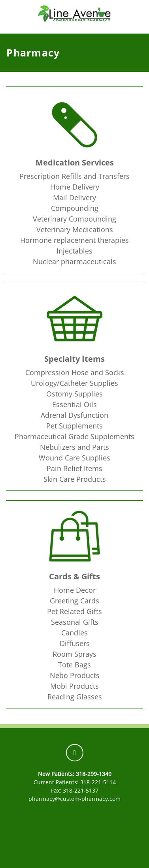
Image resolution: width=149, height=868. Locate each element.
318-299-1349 (94, 774)
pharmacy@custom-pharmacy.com (74, 799)
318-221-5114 (98, 782)
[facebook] (75, 753)
